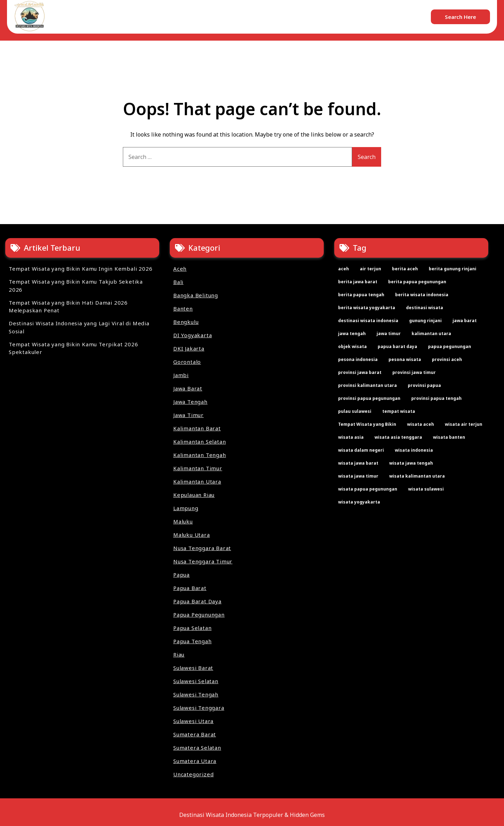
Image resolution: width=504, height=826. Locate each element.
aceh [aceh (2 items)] (344, 269)
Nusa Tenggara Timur (203, 561)
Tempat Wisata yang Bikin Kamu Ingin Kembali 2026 (80, 269)
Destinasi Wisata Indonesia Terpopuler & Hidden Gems (252, 815)
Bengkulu (186, 322)
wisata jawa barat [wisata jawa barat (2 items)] (358, 463)
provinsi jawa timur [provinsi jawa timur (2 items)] (414, 372)
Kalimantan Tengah (200, 455)
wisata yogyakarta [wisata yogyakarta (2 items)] (359, 502)
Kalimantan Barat (197, 428)
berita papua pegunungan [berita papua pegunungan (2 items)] (417, 282)
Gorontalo (187, 362)
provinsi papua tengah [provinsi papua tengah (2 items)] (436, 398)
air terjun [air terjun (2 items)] (370, 269)
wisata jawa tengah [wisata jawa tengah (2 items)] (411, 463)
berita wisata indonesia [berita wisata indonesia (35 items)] (422, 295)
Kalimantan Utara (197, 481)
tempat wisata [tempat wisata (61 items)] (399, 411)
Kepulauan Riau (194, 495)
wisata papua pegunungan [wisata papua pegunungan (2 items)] (368, 489)
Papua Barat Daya (197, 601)
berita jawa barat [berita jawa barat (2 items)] (358, 282)
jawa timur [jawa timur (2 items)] (389, 334)
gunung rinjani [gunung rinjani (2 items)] (425, 321)
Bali (178, 282)
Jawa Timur (188, 415)
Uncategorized (193, 774)
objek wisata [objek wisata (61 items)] (352, 346)
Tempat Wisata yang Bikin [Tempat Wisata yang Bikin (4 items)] (367, 424)
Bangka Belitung (196, 295)
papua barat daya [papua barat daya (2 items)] (397, 346)
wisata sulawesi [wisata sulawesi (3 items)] (426, 489)
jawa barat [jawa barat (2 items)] (465, 321)
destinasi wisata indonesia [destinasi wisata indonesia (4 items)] (368, 321)
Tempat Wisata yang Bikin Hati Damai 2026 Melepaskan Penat (68, 307)
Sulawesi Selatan (196, 681)
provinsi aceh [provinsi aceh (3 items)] (447, 359)
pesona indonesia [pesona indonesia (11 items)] (358, 359)
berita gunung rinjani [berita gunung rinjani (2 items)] (453, 269)
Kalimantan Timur (198, 468)
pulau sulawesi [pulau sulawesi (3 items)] (355, 411)
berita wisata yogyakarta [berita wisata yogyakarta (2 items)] (367, 308)
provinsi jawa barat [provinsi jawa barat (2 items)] (360, 372)
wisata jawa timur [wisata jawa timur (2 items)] (358, 476)
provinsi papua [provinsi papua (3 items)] (424, 385)
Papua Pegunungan (199, 615)
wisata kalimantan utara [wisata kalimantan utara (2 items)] (417, 476)
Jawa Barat (188, 388)
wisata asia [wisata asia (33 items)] (351, 437)
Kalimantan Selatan (199, 442)
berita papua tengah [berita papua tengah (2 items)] (361, 295)
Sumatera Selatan (197, 748)
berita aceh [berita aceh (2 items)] (405, 269)
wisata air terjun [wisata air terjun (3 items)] (464, 424)
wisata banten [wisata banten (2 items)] (449, 437)
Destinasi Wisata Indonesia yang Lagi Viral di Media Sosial (79, 327)
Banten (183, 308)
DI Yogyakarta (192, 335)
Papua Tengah (192, 641)
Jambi (181, 375)
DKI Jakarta (189, 348)
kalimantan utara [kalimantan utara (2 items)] (431, 334)
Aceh (180, 269)
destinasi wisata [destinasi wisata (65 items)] (425, 308)
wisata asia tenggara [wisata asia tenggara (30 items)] (398, 437)
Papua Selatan (192, 628)
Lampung (186, 508)
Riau (179, 654)
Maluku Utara (192, 535)
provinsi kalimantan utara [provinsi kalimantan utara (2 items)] (367, 385)
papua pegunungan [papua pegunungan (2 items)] (450, 346)
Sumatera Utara (195, 761)
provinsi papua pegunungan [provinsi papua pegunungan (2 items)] (369, 398)
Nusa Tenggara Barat (202, 548)
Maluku (183, 521)
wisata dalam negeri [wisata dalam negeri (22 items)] (361, 450)
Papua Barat (190, 588)
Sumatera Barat (195, 734)
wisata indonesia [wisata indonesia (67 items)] (414, 450)
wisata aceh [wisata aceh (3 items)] (421, 424)
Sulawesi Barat (193, 668)
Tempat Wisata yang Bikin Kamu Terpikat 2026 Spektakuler (73, 348)
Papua (181, 575)
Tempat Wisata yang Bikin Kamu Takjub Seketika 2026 (76, 286)
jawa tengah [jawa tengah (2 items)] (352, 334)
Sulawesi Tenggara (199, 708)
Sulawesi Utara (193, 721)
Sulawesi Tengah (196, 694)
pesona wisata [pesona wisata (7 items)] (405, 359)
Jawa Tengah (190, 402)
